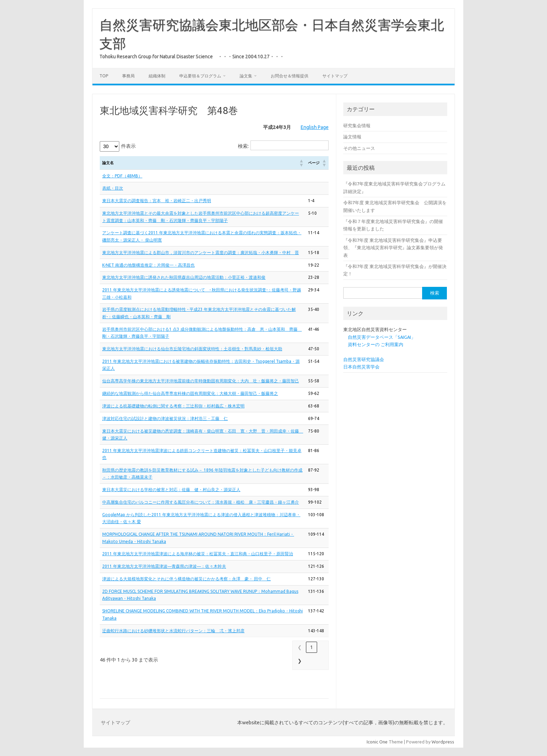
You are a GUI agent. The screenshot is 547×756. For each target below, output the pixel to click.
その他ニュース (359, 148)
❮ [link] (300, 647)
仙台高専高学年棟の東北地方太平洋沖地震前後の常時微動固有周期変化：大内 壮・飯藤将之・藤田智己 (201, 381)
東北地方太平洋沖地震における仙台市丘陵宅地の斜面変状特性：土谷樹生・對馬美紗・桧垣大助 (192, 349)
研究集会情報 (357, 125)
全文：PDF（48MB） (122, 176)
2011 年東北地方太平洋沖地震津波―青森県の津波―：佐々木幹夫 (164, 566)
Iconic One (377, 742)
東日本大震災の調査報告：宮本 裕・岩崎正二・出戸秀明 (157, 201)
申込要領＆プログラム (200, 76)
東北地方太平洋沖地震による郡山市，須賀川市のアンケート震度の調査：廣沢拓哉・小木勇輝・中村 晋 (201, 253)
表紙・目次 (113, 188)
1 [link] (312, 647)
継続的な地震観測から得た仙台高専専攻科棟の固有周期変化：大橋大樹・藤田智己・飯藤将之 (190, 393)
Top (104, 76)
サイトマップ (335, 76)
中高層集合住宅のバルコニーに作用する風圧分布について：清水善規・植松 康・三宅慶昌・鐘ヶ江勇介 (201, 502)
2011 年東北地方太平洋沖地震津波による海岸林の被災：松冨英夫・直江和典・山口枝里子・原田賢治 (198, 554)
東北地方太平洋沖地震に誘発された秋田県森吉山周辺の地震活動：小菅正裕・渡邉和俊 (184, 277)
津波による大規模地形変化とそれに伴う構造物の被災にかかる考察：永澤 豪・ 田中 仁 (186, 579)
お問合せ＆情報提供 (290, 76)
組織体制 (157, 76)
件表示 (128, 146)
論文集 (246, 76)
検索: (243, 146)
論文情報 (352, 137)
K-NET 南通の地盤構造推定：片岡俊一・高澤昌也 (148, 265)
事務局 (128, 76)
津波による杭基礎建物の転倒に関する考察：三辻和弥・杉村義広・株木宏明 (173, 406)
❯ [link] (300, 661)
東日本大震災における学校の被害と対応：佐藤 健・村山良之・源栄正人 (171, 490)
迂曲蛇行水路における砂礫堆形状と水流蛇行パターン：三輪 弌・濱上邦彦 (173, 631)
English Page (315, 127)
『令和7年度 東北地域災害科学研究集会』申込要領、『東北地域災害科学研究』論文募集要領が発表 (393, 248)
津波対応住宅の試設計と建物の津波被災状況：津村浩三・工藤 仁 (165, 418)
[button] (301, 163)
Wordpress (443, 742)
